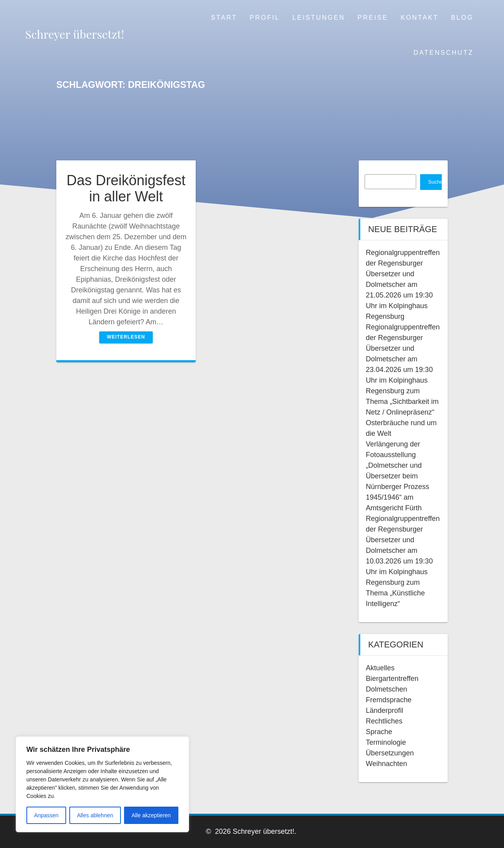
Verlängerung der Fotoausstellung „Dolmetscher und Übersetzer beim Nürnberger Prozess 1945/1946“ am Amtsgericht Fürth (397, 476)
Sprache (379, 732)
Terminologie (386, 742)
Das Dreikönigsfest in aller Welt (126, 188)
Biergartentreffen (392, 679)
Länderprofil (384, 710)
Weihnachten (386, 764)
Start (224, 17)
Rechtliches (384, 721)
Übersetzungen (390, 753)
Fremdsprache (389, 700)
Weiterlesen (126, 337)
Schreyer (75, 34)
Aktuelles (380, 668)
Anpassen (46, 815)
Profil (265, 17)
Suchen (435, 182)
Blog (462, 17)
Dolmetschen (386, 689)
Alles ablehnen (95, 815)
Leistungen (319, 17)
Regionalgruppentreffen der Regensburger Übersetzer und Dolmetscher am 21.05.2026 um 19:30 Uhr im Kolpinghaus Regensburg (403, 285)
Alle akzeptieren (151, 815)
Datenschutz (443, 52)
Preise (373, 17)
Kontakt (419, 17)
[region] (102, 784)
